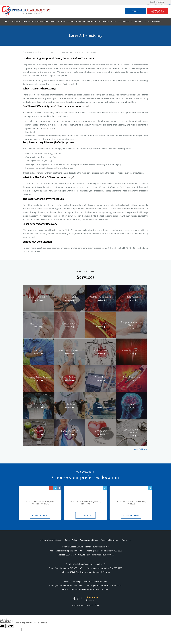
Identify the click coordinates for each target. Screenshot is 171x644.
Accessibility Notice (110, 540)
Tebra (97, 605)
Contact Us (126, 540)
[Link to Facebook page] (59, 488)
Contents (55, 52)
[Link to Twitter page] (55, 488)
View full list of (141, 449)
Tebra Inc (58, 540)
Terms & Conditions (89, 540)
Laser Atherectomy (89, 52)
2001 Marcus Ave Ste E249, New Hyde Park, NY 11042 (40, 503)
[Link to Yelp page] (51, 488)
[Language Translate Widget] (160, 2)
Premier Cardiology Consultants (35, 52)
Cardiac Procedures (70, 52)
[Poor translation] (10, 626)
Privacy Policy (71, 540)
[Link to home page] (22, 11)
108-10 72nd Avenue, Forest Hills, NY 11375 (131, 503)
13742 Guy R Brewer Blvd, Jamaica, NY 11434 (85, 503)
